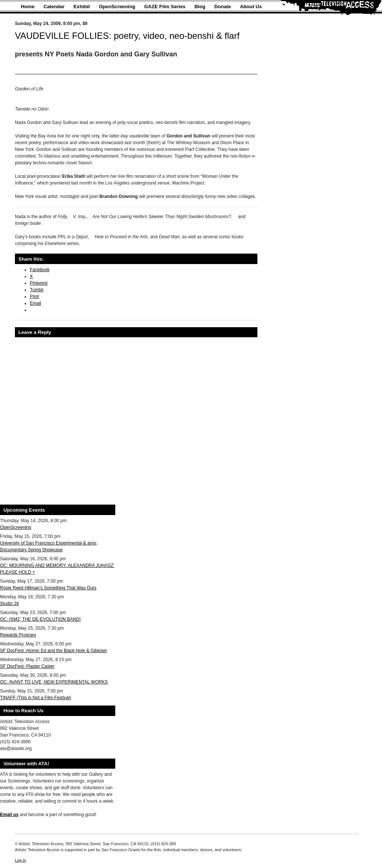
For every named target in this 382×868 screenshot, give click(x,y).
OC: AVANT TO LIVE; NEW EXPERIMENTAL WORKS (54, 682)
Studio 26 (10, 604)
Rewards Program (18, 635)
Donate (223, 7)
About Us (251, 7)
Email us (9, 815)
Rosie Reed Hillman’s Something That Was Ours (48, 588)
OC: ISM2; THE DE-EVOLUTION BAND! (40, 619)
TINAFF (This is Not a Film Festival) (36, 698)
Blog (200, 7)
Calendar (54, 7)
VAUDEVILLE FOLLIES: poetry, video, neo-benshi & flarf (127, 36)
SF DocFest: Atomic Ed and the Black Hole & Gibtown (54, 651)
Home (28, 7)
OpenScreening (117, 7)
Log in (20, 860)
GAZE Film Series (165, 7)
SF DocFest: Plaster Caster (27, 666)
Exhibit (82, 7)
